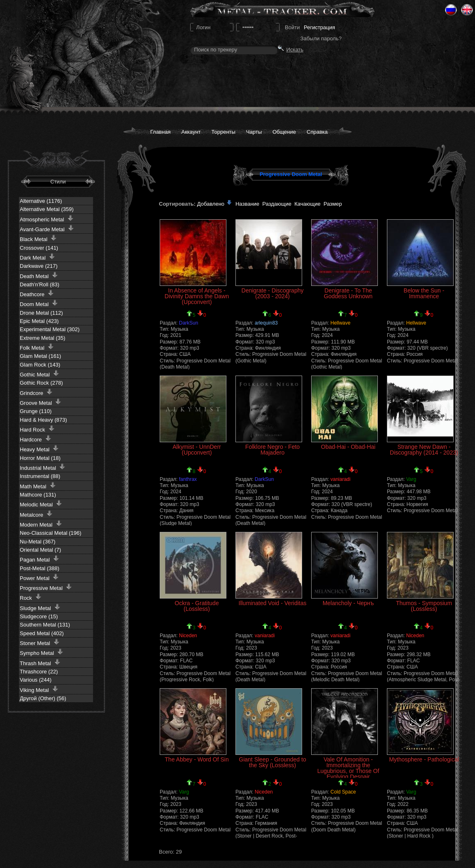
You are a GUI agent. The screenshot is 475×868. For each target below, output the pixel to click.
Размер (333, 204)
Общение (284, 132)
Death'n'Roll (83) (40, 284)
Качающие (307, 204)
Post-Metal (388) (40, 568)
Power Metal (39, 577)
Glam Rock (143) (40, 365)
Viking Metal (39, 689)
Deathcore (37, 294)
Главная (160, 132)
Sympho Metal (42, 652)
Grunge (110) (36, 411)
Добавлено (215, 204)
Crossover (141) (39, 248)
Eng (467, 10)
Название (247, 204)
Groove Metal (41, 402)
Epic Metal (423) (39, 321)
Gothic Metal (40, 374)
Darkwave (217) (39, 266)
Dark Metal (37, 257)
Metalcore (36, 514)
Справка (317, 132)
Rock (31, 597)
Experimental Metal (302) (50, 329)
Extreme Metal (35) (43, 338)
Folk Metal (37, 347)
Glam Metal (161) (40, 356)
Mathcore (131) (38, 495)
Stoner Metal (40, 642)
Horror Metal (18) (40, 458)
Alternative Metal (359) (47, 209)
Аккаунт (191, 132)
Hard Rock (37, 429)
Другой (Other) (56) (43, 698)
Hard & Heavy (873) (43, 420)
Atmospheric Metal (47, 219)
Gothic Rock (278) (41, 383)
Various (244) (36, 680)
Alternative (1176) (41, 201)
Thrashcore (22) (39, 672)
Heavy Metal (39, 449)
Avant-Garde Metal (47, 229)
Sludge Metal (40, 607)
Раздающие (277, 204)
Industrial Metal (43, 467)
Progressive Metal (46, 587)
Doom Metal (39, 303)
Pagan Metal (40, 559)
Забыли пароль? (321, 38)
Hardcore (36, 439)
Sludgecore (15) (39, 616)
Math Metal (38, 486)
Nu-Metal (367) (38, 542)
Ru (451, 10)
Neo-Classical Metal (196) (51, 533)
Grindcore (36, 392)
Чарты (254, 132)
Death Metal (39, 275)
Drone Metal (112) (41, 313)
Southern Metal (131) (45, 625)
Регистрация (319, 27)
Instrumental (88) (40, 476)
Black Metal (38, 238)
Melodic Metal (41, 504)
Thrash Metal (40, 663)
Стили (58, 182)
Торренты (224, 132)
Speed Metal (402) (42, 633)
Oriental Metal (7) (40, 550)
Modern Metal (41, 524)
